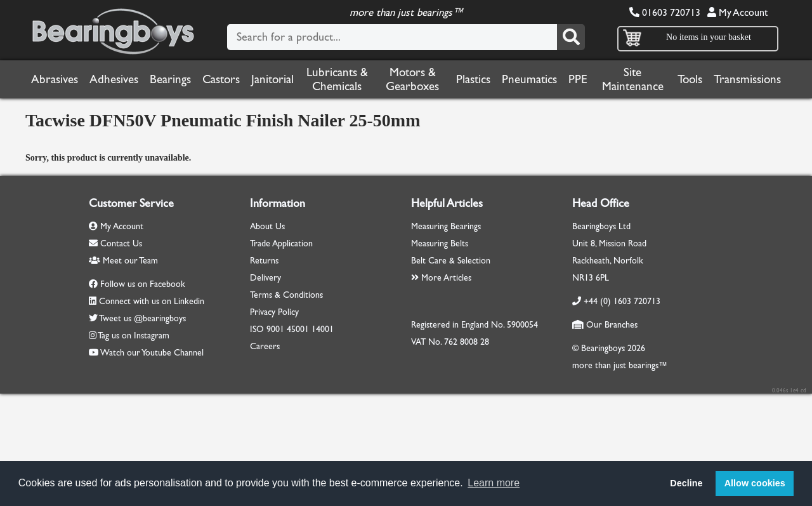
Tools (690, 79)
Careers (265, 346)
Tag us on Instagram (134, 336)
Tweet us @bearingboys (142, 318)
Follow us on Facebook (143, 284)
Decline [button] (686, 483)
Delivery (265, 278)
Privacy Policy (274, 312)
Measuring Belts (440, 243)
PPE (578, 79)
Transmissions (747, 79)
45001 (298, 329)
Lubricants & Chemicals (337, 79)
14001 (323, 329)
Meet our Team (123, 261)
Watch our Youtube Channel (152, 353)
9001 (275, 329)
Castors (221, 79)
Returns (264, 261)
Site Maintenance (633, 79)
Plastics (473, 79)
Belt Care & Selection (451, 261)
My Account (737, 12)
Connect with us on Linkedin (152, 301)
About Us (267, 226)
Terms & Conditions (286, 295)
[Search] (571, 37)
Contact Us (115, 243)
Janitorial (272, 79)
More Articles (441, 278)
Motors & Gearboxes (412, 79)
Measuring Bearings (446, 226)
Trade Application (281, 243)
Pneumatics (529, 79)
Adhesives (114, 79)
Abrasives (55, 79)
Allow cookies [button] (755, 483)
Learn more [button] (494, 483)
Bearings (170, 79)
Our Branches (605, 325)
